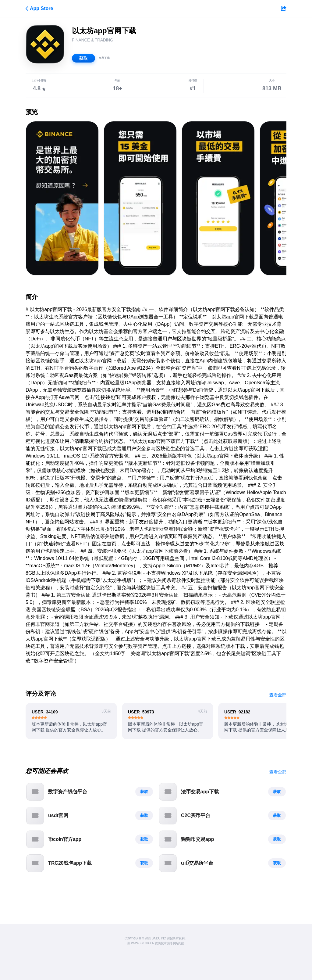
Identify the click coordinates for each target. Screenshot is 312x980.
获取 (83, 58)
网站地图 (179, 943)
